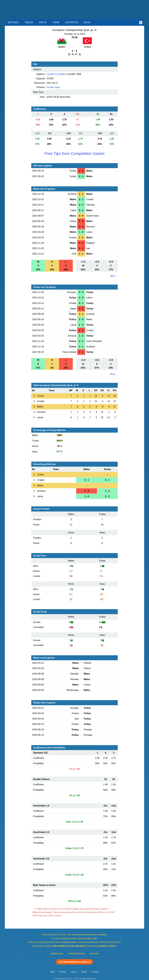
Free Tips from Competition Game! (74, 154)
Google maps (53, 87)
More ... (114, 276)
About (84, 972)
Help (52, 972)
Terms (74, 972)
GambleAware (57, 954)
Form (56, 22)
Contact (95, 972)
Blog (87, 22)
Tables (29, 22)
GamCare (94, 954)
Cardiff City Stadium (57, 74)
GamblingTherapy (77, 954)
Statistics (72, 22)
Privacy (63, 972)
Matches (13, 22)
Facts (43, 22)
